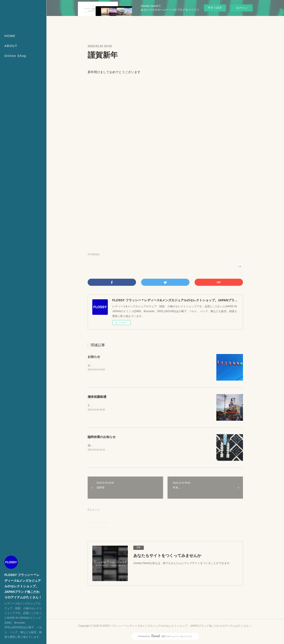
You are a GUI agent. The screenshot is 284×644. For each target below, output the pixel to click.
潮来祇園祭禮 (97, 397)
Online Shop (15, 56)
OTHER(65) (94, 254)
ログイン (242, 8)
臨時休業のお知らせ (102, 437)
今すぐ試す (215, 8)
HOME (10, 36)
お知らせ (94, 357)
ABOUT (11, 46)
